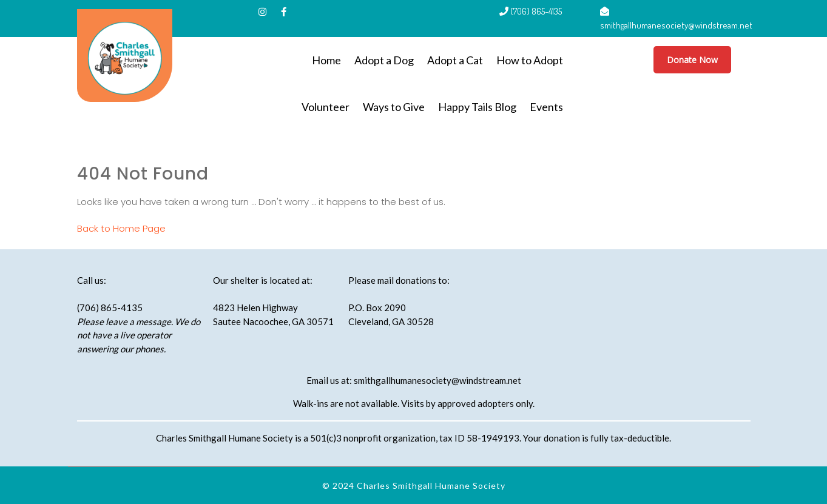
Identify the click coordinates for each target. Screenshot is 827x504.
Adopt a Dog (384, 60)
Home (326, 60)
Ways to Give (394, 107)
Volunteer (326, 107)
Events (546, 107)
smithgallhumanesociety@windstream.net (437, 380)
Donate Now (692, 60)
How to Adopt (530, 60)
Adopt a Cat (455, 60)
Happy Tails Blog (477, 107)
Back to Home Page (121, 228)
